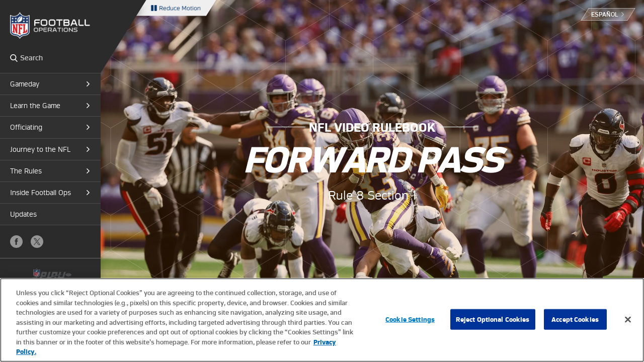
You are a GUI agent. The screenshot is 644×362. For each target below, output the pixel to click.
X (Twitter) (37, 242)
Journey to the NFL (40, 149)
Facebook (16, 242)
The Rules (26, 171)
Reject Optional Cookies (493, 319)
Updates (23, 214)
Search (14, 58)
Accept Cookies (575, 319)
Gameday (25, 84)
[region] (322, 320)
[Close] (628, 319)
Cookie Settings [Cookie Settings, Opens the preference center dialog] (410, 319)
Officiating (26, 127)
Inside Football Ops (41, 193)
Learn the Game (35, 106)
